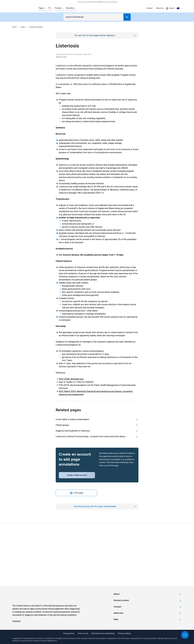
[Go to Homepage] (21, 8)
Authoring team (61, 57)
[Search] (127, 17)
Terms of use (83, 633)
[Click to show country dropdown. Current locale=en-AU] (179, 8)
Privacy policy (69, 633)
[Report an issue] (97, 506)
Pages (23, 27)
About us (160, 8)
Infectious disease (36, 27)
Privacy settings (124, 633)
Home (14, 27)
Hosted (149, 8)
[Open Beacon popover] (185, 635)
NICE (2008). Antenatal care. (71, 379)
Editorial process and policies (103, 633)
